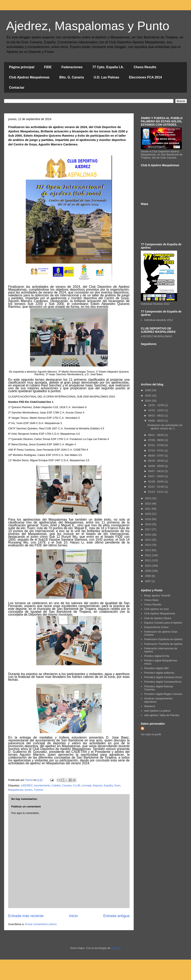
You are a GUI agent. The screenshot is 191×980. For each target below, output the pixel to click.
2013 (148, 550)
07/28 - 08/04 (156, 440)
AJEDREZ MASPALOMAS (157, 336)
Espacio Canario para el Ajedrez (163, 623)
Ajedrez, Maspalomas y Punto (88, 26)
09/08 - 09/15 (156, 421)
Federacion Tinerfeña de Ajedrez (163, 644)
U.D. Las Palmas (107, 77)
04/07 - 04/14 (156, 471)
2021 (148, 509)
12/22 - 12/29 (156, 405)
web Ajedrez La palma (157, 711)
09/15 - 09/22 (156, 416)
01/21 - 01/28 (156, 487)
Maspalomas (16, 790)
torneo (29, 790)
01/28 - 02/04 (156, 482)
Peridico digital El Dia (157, 656)
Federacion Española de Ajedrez (163, 639)
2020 (148, 514)
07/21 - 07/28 (156, 445)
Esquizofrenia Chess (156, 627)
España (108, 785)
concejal (86, 785)
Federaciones (72, 67)
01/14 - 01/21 (156, 492)
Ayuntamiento (42, 785)
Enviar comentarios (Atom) (41, 924)
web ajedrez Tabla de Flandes (162, 715)
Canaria (67, 785)
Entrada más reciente (26, 916)
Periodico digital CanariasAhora (163, 682)
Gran (117, 785)
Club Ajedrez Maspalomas (29, 77)
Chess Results (145, 67)
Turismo (38, 790)
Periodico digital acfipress (159, 673)
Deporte (97, 785)
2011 (148, 560)
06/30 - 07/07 (156, 456)
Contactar (17, 88)
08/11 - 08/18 (156, 435)
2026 (148, 390)
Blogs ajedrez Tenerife (157, 595)
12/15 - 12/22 (156, 410)
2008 (148, 576)
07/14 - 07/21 (156, 450)
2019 (148, 519)
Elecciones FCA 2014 (145, 77)
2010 (148, 566)
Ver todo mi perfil (151, 734)
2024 (148, 401)
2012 (148, 555)
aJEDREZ (27, 785)
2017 (148, 529)
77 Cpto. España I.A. (108, 67)
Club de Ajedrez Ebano (158, 618)
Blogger (116, 948)
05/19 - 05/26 (156, 461)
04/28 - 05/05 (156, 466)
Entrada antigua (116, 916)
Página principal (22, 67)
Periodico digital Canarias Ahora (163, 677)
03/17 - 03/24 (156, 476)
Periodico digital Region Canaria (163, 694)
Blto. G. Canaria (72, 77)
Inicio (73, 916)
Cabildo (56, 785)
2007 (148, 581)
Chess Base (151, 600)
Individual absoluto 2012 (158, 320)
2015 (148, 540)
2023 (148, 498)
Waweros (150, 706)
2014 (148, 545)
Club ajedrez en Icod (156, 609)
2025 (148, 396)
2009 (148, 571)
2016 (148, 535)
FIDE (48, 67)
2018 (148, 524)
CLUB (76, 785)
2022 (148, 504)
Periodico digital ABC (157, 668)
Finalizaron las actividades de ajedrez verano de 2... (165, 427)
